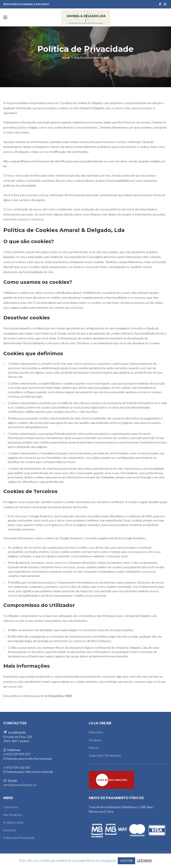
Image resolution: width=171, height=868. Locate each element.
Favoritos (10, 830)
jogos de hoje (118, 636)
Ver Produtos (13, 815)
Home (66, 58)
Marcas (94, 748)
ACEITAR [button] (126, 861)
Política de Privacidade (19, 838)
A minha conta (13, 822)
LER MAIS (144, 860)
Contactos (11, 807)
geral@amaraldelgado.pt (20, 785)
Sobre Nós (96, 732)
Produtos (95, 740)
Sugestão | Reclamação (105, 755)
